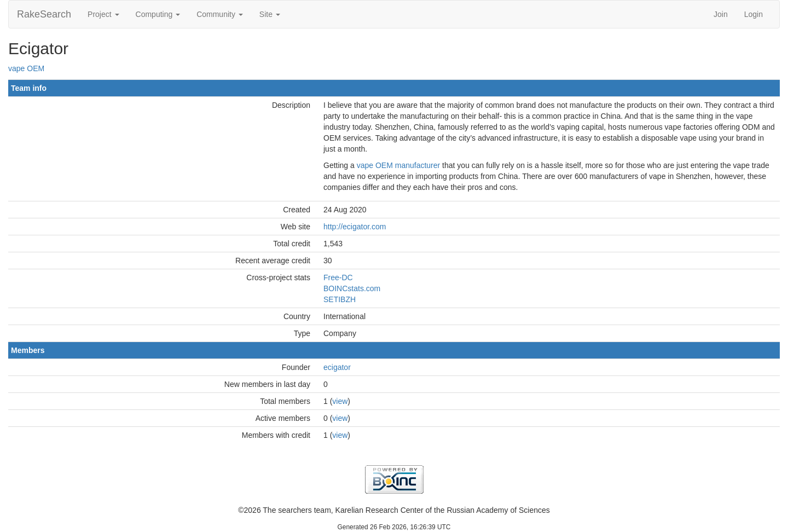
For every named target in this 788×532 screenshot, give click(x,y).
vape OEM (26, 68)
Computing (158, 14)
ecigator (337, 367)
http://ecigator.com (355, 227)
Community (220, 14)
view (340, 401)
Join (721, 14)
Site (270, 14)
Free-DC (338, 277)
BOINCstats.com (352, 288)
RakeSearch (44, 14)
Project (103, 14)
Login (754, 14)
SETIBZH (340, 299)
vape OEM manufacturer (399, 165)
